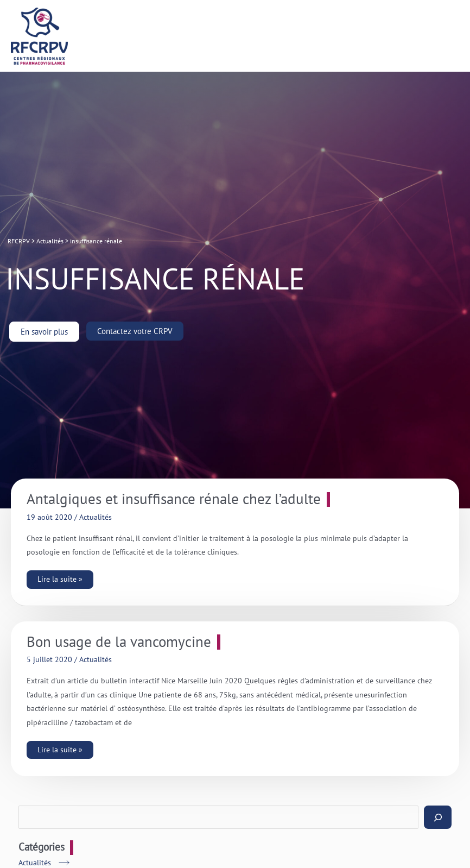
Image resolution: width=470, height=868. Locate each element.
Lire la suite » (60, 577)
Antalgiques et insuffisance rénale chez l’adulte (174, 499)
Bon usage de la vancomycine (119, 642)
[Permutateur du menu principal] (449, 36)
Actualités (96, 517)
